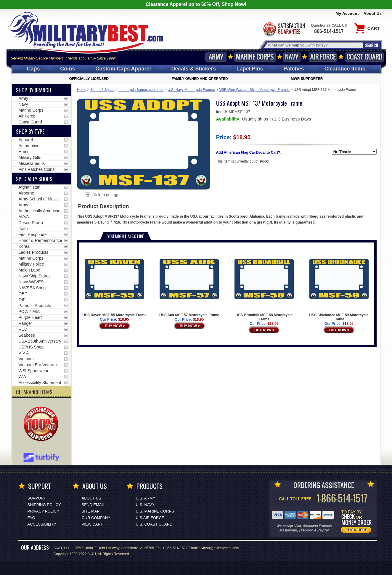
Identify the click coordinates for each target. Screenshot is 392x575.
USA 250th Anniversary (40, 341)
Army (216, 57)
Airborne (26, 193)
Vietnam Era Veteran (38, 365)
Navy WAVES (31, 282)
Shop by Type (30, 131)
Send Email (93, 505)
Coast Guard (365, 57)
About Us (373, 13)
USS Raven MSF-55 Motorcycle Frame (114, 283)
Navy (292, 57)
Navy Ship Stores (35, 276)
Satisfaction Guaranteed (284, 29)
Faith (23, 229)
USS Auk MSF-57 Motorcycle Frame (189, 283)
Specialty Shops (34, 179)
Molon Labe (29, 270)
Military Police (31, 264)
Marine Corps (255, 57)
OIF (22, 300)
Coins (68, 69)
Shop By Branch (34, 90)
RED (23, 329)
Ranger (25, 323)
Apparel (26, 140)
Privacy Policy (43, 511)
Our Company (96, 518)
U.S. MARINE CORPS (155, 511)
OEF (23, 294)
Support (37, 498)
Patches (294, 69)
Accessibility (42, 524)
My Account (347, 13)
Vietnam (26, 359)
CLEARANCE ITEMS (34, 392)
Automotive (29, 146)
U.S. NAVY (145, 505)
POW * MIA (29, 311)
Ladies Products (33, 252)
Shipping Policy (44, 505)
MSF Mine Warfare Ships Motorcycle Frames (254, 90)
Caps (33, 69)
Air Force (323, 57)
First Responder (33, 235)
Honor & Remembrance (40, 240)
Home (82, 90)
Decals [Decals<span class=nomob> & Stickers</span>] (194, 69)
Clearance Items (345, 69)
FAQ (31, 518)
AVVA (24, 217)
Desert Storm (31, 223)
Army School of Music (39, 199)
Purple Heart (30, 317)
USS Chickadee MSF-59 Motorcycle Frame (339, 285)
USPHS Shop (31, 347)
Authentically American (40, 211)
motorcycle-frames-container (141, 90)
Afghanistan (30, 187)
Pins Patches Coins (37, 169)
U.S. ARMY (146, 498)
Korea (24, 246)
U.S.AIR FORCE (150, 518)
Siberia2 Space (102, 90)
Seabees (27, 335)
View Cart (92, 524)
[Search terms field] (315, 45)
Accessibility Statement (40, 383)
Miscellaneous (32, 163)
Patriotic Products (35, 306)
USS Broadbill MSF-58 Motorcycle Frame (264, 285)
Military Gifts (30, 158)
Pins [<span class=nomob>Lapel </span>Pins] (250, 69)
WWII (24, 377)
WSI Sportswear (34, 371)
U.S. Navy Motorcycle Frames (191, 90)
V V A (24, 353)
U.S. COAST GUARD (154, 524)
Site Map (91, 511)
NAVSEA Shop (32, 288)
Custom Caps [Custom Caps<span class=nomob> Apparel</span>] (123, 69)
